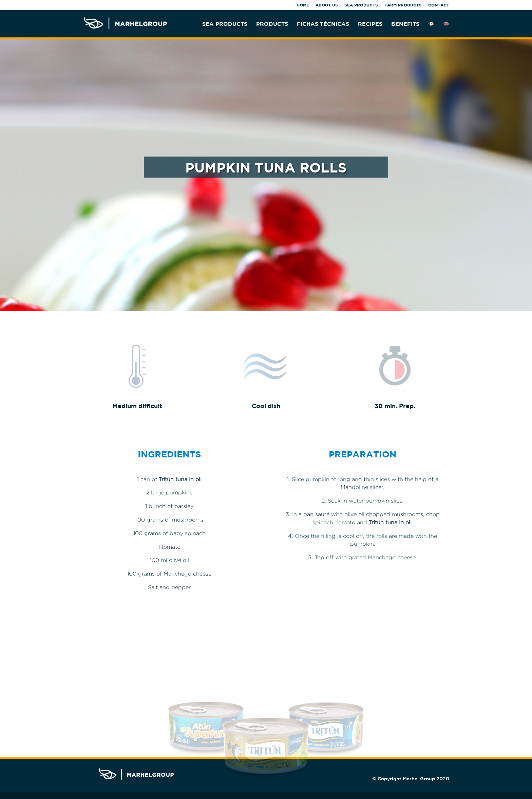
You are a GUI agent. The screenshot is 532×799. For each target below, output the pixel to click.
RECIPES (370, 24)
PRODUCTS (272, 24)
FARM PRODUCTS (403, 5)
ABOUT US (327, 5)
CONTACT (439, 5)
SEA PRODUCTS (361, 5)
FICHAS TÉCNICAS (323, 24)
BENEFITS (405, 24)
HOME (303, 5)
